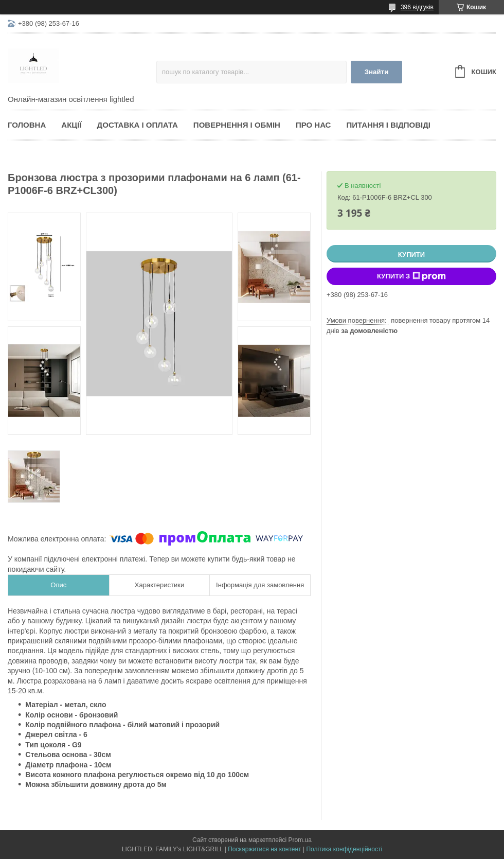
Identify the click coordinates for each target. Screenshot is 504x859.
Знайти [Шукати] (377, 72)
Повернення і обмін (237, 125)
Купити (411, 255)
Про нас (313, 125)
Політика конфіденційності (344, 849)
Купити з (411, 276)
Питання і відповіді (388, 125)
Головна (27, 125)
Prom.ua (300, 840)
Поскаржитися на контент (264, 849)
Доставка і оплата (138, 125)
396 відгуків (417, 7)
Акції (71, 125)
